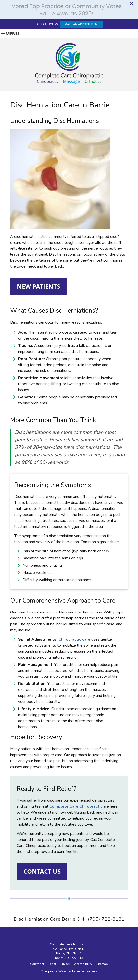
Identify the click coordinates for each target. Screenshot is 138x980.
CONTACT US (42, 871)
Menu (10, 34)
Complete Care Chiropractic (76, 806)
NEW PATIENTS (38, 286)
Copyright (37, 964)
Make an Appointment (82, 24)
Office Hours (47, 24)
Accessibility (83, 964)
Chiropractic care (74, 639)
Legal (52, 964)
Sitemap (102, 964)
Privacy (65, 964)
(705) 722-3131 (74, 958)
